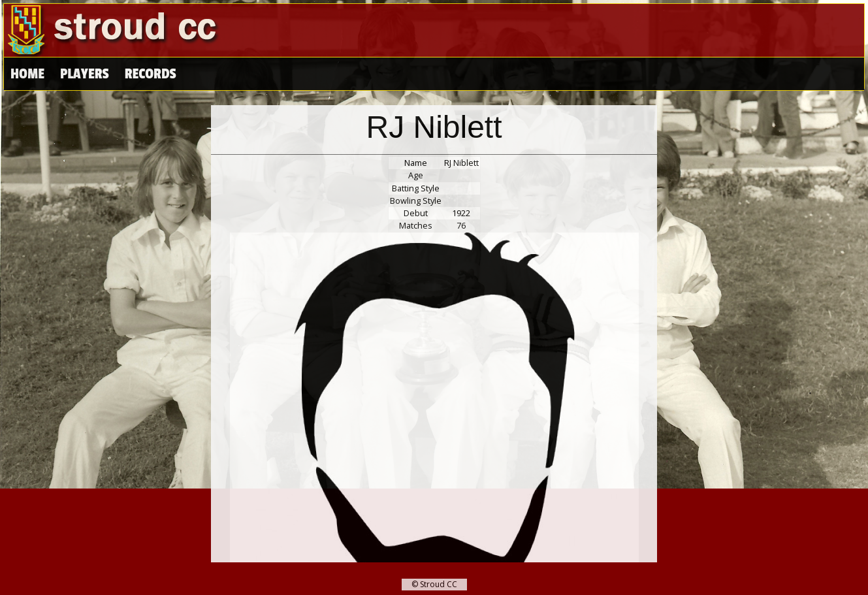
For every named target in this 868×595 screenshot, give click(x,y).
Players (84, 74)
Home (27, 74)
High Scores (162, 74)
